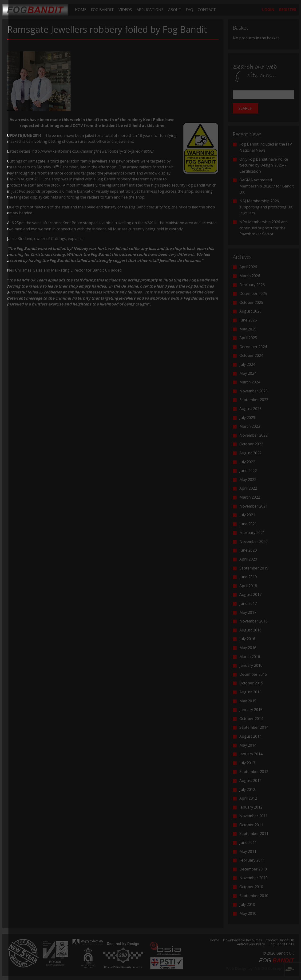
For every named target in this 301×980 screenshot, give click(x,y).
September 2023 (254, 400)
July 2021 (247, 515)
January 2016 (251, 665)
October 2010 (251, 887)
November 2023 (253, 391)
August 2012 (250, 781)
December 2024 (253, 347)
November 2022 (253, 435)
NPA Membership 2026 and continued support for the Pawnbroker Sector (263, 228)
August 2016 (250, 630)
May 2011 (248, 851)
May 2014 (248, 745)
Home (81, 10)
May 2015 (248, 701)
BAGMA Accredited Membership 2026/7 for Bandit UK (267, 186)
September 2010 (254, 896)
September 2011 (254, 834)
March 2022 (250, 497)
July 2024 (247, 364)
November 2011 (253, 816)
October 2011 (251, 825)
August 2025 (250, 311)
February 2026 (252, 285)
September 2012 (254, 772)
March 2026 (250, 276)
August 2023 (250, 409)
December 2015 (253, 674)
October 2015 (251, 683)
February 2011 (252, 860)
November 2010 (253, 878)
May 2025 (248, 329)
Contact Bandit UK (280, 940)
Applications (150, 10)
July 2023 (247, 418)
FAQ (190, 10)
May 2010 (248, 913)
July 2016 (247, 639)
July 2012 (247, 789)
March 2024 (250, 382)
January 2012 (251, 807)
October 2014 (251, 719)
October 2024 (251, 355)
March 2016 (250, 657)
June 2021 (248, 524)
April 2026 (248, 267)
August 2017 (250, 594)
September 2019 (254, 568)
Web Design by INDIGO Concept (260, 968)
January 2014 (251, 754)
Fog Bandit (102, 10)
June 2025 (248, 320)
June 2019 (248, 577)
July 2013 (247, 763)
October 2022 (251, 444)
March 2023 (250, 426)
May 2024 (248, 373)
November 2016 (253, 621)
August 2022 (250, 453)
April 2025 (248, 338)
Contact (207, 10)
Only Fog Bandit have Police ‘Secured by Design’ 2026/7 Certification (264, 165)
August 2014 (250, 736)
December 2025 (253, 293)
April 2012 (248, 798)
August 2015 (250, 692)
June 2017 (248, 603)
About (175, 10)
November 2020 (253, 541)
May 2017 (248, 612)
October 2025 (251, 302)
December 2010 (253, 869)
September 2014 (254, 727)
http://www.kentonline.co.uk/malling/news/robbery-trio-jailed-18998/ (93, 151)
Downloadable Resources (242, 940)
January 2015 (251, 710)
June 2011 (248, 842)
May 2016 (248, 648)
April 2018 (248, 586)
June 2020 (248, 550)
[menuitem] (81, 10)
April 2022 (248, 488)
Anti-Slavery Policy (251, 944)
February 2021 (252, 533)
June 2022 (248, 471)
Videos (125, 10)
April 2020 (248, 559)
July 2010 (247, 904)
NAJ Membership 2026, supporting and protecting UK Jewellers (266, 207)
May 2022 (248, 480)
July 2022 (247, 462)
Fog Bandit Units (281, 944)
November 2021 (253, 506)
